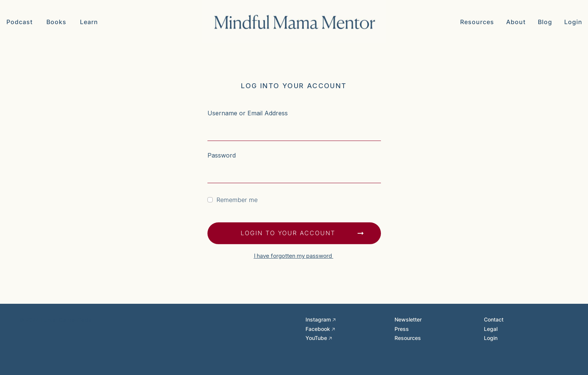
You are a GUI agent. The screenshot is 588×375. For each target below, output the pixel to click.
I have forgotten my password (294, 256)
